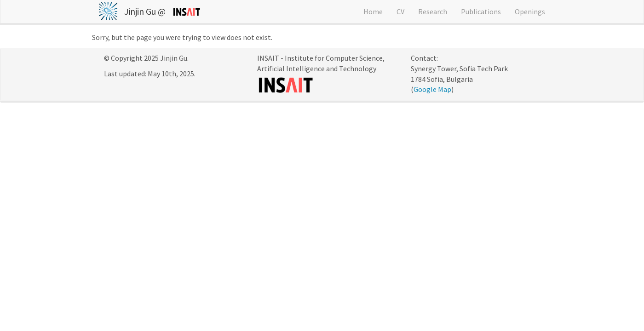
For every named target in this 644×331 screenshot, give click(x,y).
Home (373, 11)
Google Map (432, 89)
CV (400, 11)
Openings (530, 11)
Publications (481, 11)
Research (433, 11)
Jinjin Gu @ (145, 11)
